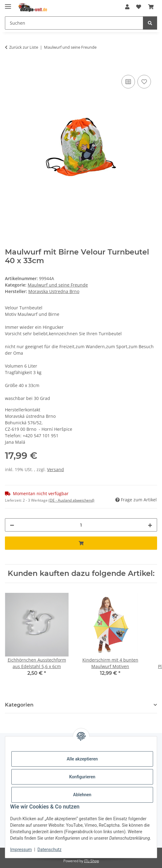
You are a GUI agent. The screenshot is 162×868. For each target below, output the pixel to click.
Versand (55, 469)
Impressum (21, 850)
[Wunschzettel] (139, 7)
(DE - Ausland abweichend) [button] (71, 500)
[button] (127, 7)
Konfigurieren (82, 777)
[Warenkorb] (151, 7)
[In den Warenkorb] (10, 67)
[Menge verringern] (12, 525)
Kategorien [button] (19, 705)
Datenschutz (49, 850)
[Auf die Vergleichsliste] (128, 82)
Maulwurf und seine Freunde (58, 285)
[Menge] (81, 525)
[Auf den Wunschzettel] (144, 82)
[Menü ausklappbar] (8, 4)
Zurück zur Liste (24, 47)
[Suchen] (74, 23)
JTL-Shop (92, 861)
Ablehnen (82, 795)
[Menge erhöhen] (150, 525)
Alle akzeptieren (82, 759)
